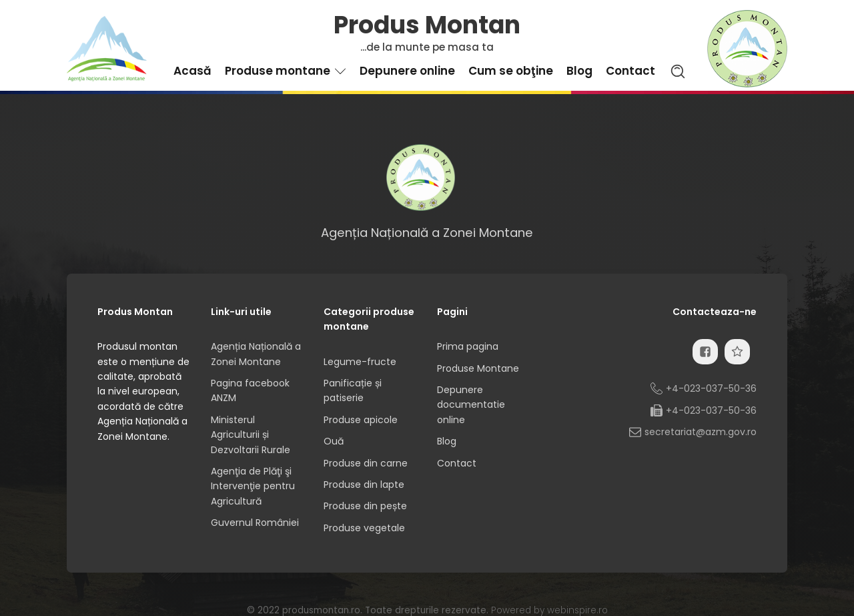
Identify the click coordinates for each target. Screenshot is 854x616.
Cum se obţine (511, 71)
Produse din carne (366, 463)
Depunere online (407, 71)
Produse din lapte (364, 485)
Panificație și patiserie (353, 390)
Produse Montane (478, 368)
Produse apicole (361, 420)
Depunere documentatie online (471, 405)
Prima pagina (468, 346)
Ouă (334, 441)
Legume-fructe (360, 362)
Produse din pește (365, 506)
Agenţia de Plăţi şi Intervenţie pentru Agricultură (253, 486)
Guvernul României (255, 523)
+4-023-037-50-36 (711, 388)
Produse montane (286, 71)
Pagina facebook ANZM (250, 390)
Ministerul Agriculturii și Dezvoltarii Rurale (251, 435)
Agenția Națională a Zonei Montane (256, 354)
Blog (579, 71)
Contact (630, 71)
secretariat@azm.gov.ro (701, 432)
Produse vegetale (364, 528)
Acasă (192, 71)
